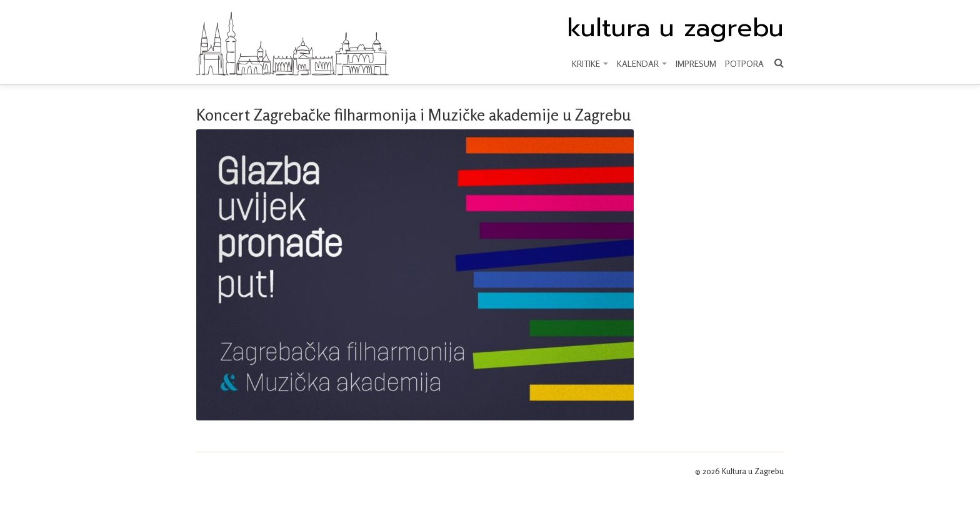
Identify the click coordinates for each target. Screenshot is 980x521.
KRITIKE (590, 63)
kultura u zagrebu (675, 28)
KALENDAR (642, 63)
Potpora (744, 63)
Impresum (696, 63)
